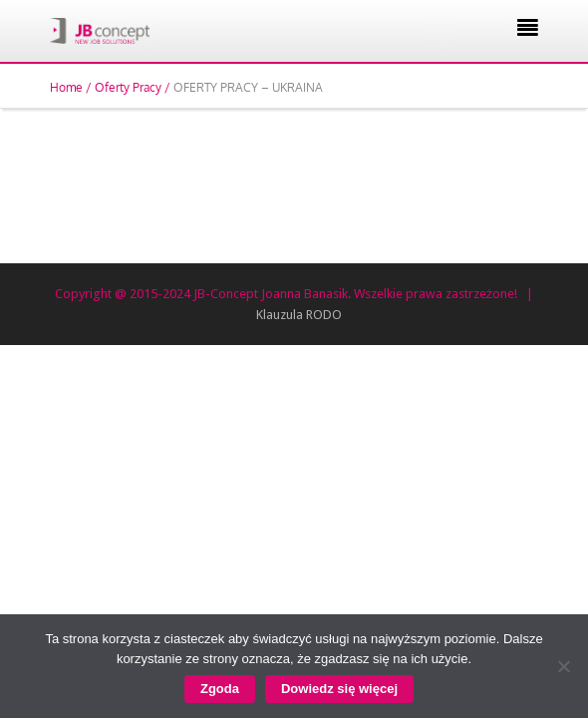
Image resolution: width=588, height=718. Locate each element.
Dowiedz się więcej (339, 689)
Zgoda (220, 689)
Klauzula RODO (299, 315)
